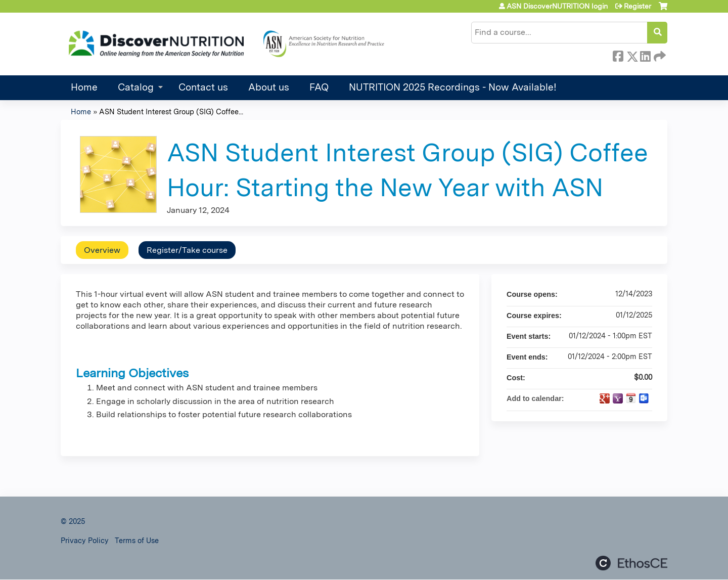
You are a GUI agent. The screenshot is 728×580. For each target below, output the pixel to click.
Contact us (203, 87)
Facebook (618, 55)
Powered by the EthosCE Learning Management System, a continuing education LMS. (631, 563)
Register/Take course (187, 250)
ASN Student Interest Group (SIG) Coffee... (171, 111)
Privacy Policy (85, 540)
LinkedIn (645, 55)
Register (638, 6)
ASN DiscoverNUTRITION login (557, 6)
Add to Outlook (644, 398)
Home (84, 87)
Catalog (136, 87)
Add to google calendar (605, 398)
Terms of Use (137, 540)
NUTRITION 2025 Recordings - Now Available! (453, 87)
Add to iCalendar (631, 398)
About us (269, 87)
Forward (659, 55)
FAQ (319, 87)
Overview (102, 250)
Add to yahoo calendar (618, 398)
